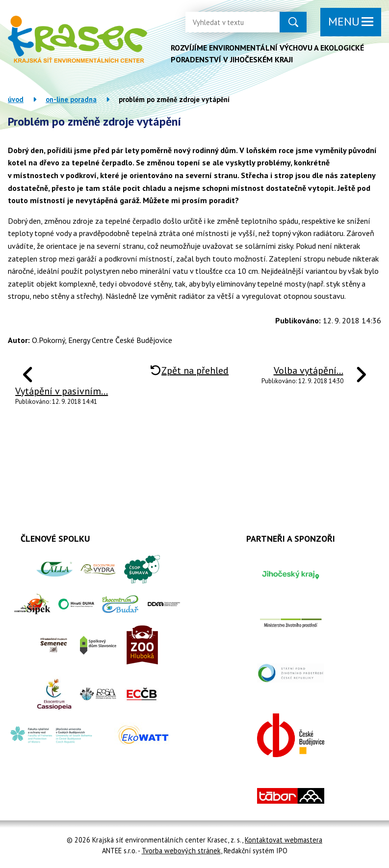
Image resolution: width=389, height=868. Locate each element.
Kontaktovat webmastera (284, 840)
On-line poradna (71, 99)
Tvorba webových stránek (181, 851)
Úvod (16, 99)
